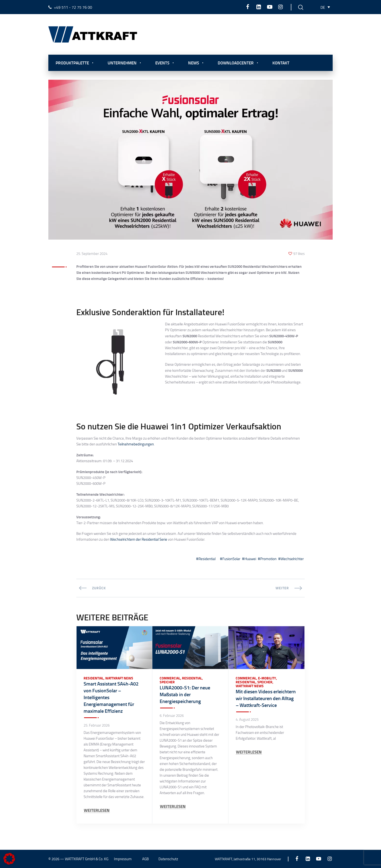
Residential (207, 559)
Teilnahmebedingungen (136, 444)
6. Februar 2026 (172, 716)
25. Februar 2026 (97, 725)
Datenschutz (168, 859)
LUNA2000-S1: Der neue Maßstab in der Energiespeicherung (185, 694)
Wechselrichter (292, 559)
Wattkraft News (119, 678)
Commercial (170, 678)
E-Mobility (267, 678)
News (194, 63)
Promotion (268, 559)
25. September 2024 (92, 254)
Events (162, 63)
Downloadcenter (236, 63)
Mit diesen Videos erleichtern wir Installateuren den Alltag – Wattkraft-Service (266, 698)
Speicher (167, 682)
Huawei (250, 559)
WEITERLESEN (97, 810)
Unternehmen (122, 63)
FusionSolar (231, 559)
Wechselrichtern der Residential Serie (139, 539)
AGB (145, 859)
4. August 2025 (247, 720)
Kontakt (281, 63)
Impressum (123, 859)
